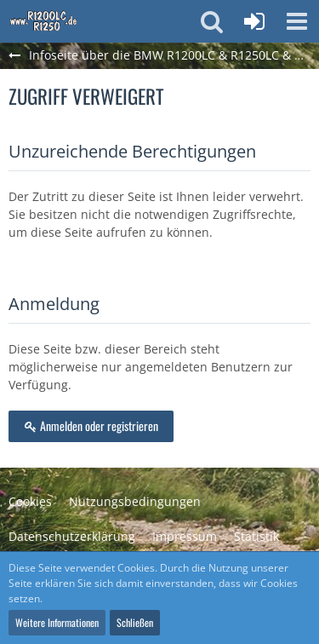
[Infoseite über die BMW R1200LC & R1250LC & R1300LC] (43, 21)
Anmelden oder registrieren (91, 425)
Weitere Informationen (57, 622)
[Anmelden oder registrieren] (254, 21)
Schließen (135, 622)
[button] (297, 21)
